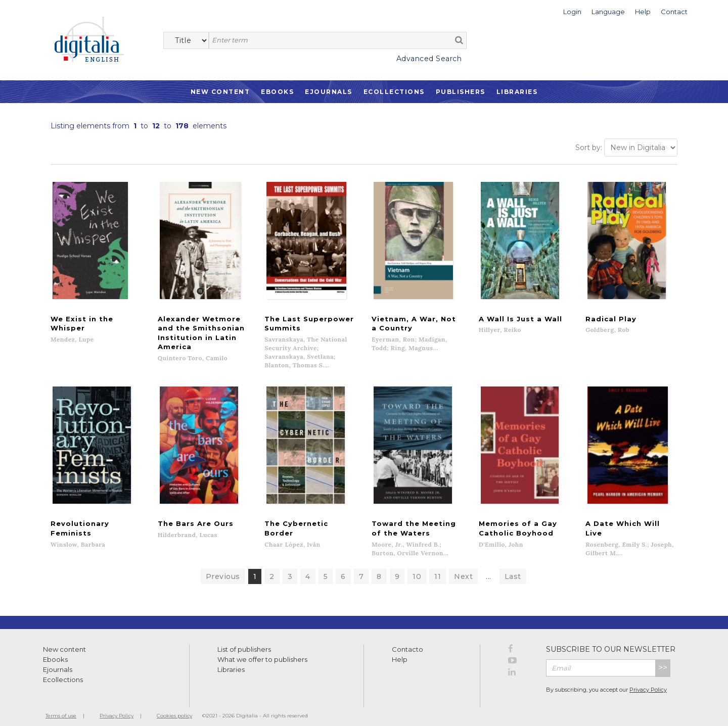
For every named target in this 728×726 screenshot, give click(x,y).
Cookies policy (174, 707)
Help (400, 651)
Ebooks (277, 92)
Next (463, 568)
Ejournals (329, 92)
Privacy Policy (648, 681)
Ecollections (394, 92)
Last (513, 568)
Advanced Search (429, 59)
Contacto (407, 641)
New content (64, 641)
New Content (220, 92)
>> (663, 659)
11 (438, 568)
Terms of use (61, 707)
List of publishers (244, 641)
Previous (223, 568)
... (489, 568)
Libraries (517, 92)
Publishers (461, 92)
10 (417, 568)
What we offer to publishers (262, 651)
